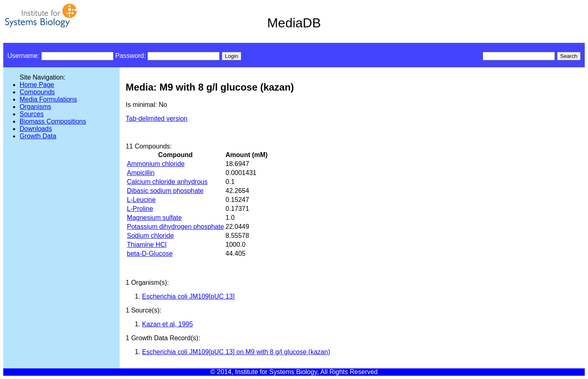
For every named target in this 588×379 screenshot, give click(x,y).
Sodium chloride (150, 236)
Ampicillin (141, 173)
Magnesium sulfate (154, 218)
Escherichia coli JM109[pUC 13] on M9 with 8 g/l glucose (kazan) (236, 352)
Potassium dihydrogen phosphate (176, 227)
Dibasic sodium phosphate (165, 191)
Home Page (37, 85)
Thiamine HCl (147, 245)
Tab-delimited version (157, 119)
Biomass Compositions (53, 121)
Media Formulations (48, 99)
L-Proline (140, 209)
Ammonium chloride (156, 164)
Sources (32, 114)
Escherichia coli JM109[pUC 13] (188, 296)
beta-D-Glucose (150, 254)
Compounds (37, 92)
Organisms (35, 107)
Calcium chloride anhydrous (167, 182)
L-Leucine (141, 200)
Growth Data (38, 136)
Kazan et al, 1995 (168, 324)
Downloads (36, 129)
